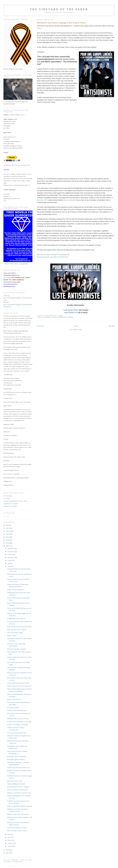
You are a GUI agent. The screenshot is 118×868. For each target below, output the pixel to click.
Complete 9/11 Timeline (11, 504)
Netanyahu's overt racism (15, 781)
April (9, 837)
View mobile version (76, 330)
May (9, 834)
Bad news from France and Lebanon (18, 814)
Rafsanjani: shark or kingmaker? (17, 756)
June (9, 566)
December (11, 549)
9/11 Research (8, 496)
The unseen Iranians (13, 708)
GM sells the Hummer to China (17, 828)
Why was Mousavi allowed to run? (18, 790)
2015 (7, 528)
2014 (7, 531)
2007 (7, 853)
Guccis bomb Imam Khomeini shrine (18, 683)
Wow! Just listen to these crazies (17, 831)
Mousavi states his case (14, 699)
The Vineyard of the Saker (59, 9)
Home (76, 326)
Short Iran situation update (15, 633)
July (9, 563)
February (10, 843)
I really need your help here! (16, 590)
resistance (62, 317)
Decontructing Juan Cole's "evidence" (19, 787)
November (11, 551)
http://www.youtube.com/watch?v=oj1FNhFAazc (53, 257)
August (10, 560)
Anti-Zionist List (71, 313)
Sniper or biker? (12, 636)
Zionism (70, 317)
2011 (7, 540)
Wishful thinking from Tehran (16, 784)
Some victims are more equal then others (19, 627)
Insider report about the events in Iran (18, 768)
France (55, 317)
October (10, 554)
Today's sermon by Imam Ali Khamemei (19, 686)
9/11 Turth (7, 498)
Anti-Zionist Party (71, 310)
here (38, 28)
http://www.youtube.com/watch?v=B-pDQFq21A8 (53, 255)
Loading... (6, 516)
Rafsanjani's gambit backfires (16, 759)
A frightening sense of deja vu (16, 619)
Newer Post (40, 326)
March (10, 840)
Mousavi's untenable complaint (16, 649)
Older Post (111, 326)
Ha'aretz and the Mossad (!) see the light (19, 722)
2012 (7, 537)
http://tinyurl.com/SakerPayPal (21, 165)
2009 (7, 546)
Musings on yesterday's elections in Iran (19, 793)
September (11, 557)
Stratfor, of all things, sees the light (18, 725)
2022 (7, 525)
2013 (7, 534)
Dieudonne (47, 317)
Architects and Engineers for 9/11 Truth (15, 501)
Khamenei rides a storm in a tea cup (18, 719)
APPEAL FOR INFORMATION (17, 711)
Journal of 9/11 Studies (10, 506)
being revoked (68, 200)
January (10, 846)
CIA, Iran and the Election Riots (17, 733)
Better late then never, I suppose (17, 630)
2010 (7, 543)
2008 (7, 850)
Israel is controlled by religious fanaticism (20, 806)
